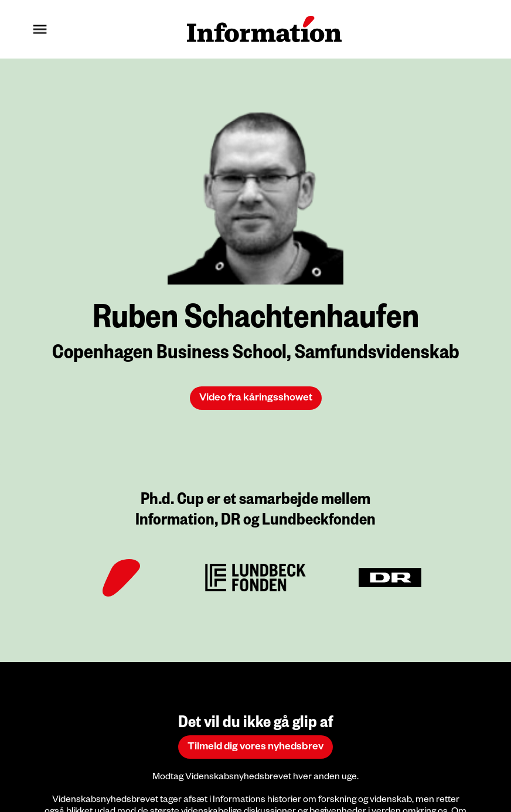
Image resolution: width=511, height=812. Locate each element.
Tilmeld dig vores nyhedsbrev (255, 748)
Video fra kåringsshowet (256, 399)
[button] (40, 29)
